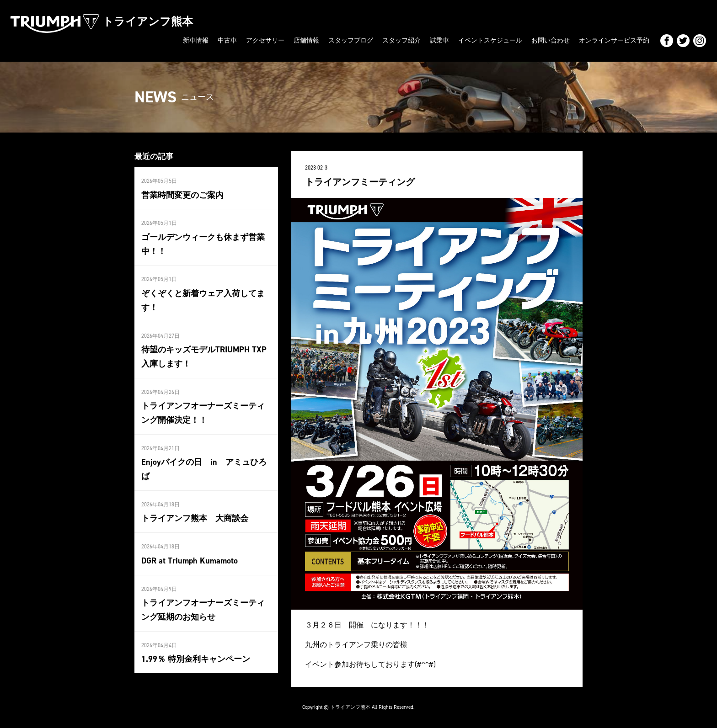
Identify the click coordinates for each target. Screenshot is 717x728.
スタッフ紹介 (401, 40)
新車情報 (196, 40)
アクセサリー (265, 40)
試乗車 (439, 40)
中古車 (227, 40)
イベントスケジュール (490, 40)
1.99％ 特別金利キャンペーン (196, 658)
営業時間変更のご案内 (182, 195)
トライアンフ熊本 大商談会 (195, 517)
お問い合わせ (551, 40)
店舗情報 (306, 40)
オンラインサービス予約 (614, 40)
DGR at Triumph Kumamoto (189, 559)
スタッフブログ (351, 40)
